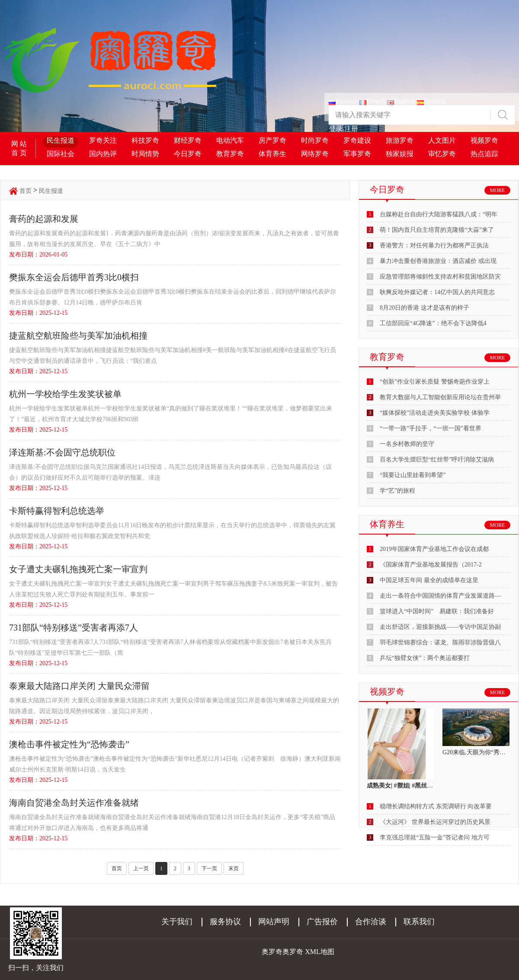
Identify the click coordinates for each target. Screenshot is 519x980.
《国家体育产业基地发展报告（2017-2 (431, 565)
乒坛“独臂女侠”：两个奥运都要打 (425, 658)
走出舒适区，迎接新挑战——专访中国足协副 (440, 627)
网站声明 (274, 922)
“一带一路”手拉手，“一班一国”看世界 (431, 428)
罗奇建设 (357, 140)
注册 (351, 129)
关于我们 (177, 922)
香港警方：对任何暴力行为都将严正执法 (434, 245)
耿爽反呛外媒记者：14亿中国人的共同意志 (437, 292)
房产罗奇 (272, 140)
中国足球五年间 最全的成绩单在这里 (429, 580)
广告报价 (322, 922)
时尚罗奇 (315, 140)
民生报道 (61, 140)
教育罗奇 (230, 154)
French (372, 101)
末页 (234, 868)
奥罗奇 (293, 952)
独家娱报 (400, 154)
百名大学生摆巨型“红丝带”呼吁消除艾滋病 (437, 460)
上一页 (141, 868)
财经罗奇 (188, 140)
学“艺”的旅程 (397, 491)
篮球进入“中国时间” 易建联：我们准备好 (437, 611)
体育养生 (272, 154)
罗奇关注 (103, 140)
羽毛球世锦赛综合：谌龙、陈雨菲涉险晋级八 (440, 642)
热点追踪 (484, 154)
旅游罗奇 (400, 140)
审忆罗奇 (442, 154)
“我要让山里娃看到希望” (413, 475)
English (401, 101)
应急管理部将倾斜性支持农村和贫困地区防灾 (440, 277)
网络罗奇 (315, 154)
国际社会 (61, 154)
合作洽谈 (371, 922)
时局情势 (145, 154)
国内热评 (103, 154)
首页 (26, 191)
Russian (343, 101)
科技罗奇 (145, 140)
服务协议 (225, 922)
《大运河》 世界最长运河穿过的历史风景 (435, 822)
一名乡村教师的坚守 (407, 444)
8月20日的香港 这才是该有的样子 (424, 308)
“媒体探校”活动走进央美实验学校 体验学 (435, 413)
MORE (498, 190)
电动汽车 (230, 140)
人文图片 (442, 140)
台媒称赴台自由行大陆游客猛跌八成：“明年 (439, 214)
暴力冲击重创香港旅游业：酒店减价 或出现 (438, 261)
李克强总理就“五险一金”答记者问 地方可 (435, 837)
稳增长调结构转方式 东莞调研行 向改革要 (436, 806)
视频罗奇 (484, 140)
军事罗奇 (357, 154)
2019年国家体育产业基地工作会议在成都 (434, 549)
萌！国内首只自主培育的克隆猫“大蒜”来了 (437, 230)
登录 (336, 129)
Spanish (431, 101)
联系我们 (419, 922)
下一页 (209, 868)
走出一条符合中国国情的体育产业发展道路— (440, 596)
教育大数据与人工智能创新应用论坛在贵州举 (440, 397)
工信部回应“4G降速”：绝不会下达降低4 (433, 323)
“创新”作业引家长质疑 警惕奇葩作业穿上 (435, 382)
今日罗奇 (188, 154)
